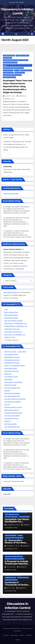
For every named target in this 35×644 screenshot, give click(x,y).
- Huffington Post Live (11, 329)
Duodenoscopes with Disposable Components (16, 60)
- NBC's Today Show (11, 312)
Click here (7, 169)
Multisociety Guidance (11, 517)
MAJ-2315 (17, 70)
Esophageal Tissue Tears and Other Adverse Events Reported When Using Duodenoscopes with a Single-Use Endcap (17, 86)
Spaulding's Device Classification (14, 538)
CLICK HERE (19, 269)
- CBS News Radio (10, 424)
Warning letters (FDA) (9, 77)
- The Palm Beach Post (12, 388)
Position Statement (24, 517)
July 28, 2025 (11, 567)
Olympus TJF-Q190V (8, 73)
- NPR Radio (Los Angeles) (13, 382)
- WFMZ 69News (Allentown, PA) (15, 326)
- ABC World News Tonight (13, 321)
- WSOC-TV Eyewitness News (14, 365)
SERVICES (29, 635)
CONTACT (6, 635)
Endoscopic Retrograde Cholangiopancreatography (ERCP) (17, 65)
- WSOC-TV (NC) (9, 337)
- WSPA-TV (7, 421)
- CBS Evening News (11, 318)
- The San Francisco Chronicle (14, 399)
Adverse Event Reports (22, 55)
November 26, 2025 (13, 525)
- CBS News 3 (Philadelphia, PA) (15, 323)
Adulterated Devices (9, 55)
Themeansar (17, 631)
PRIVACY (22, 635)
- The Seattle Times (10, 377)
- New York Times (10, 352)
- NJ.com (7, 404)
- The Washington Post (12, 427)
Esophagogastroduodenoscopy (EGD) (13, 68)
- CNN (6, 309)
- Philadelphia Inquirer (12, 357)
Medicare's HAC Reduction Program (15, 559)
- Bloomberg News (10, 368)
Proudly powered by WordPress (12, 628)
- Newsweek (8, 379)
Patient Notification (23, 578)
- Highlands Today (10, 385)
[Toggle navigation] (16, 34)
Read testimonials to (11, 292)
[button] (29, 34)
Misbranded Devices (26, 70)
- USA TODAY (21, 352)
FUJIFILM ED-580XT (8, 70)
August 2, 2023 (10, 96)
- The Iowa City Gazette (12, 402)
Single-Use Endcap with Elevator (12, 75)
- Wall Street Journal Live (13, 332)
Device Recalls (7, 58)
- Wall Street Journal (11, 410)
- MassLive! (8, 374)
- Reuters (7, 391)
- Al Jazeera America (11, 418)
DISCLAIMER (14, 635)
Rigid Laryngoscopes (11, 535)
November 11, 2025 (13, 546)
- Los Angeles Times (11, 354)
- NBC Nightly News (10, 315)
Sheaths (20, 535)
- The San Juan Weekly (12, 416)
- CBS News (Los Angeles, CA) (14, 335)
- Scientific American (11, 371)
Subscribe (7, 494)
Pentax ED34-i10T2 (20, 73)
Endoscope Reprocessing (10, 62)
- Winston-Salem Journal (13, 407)
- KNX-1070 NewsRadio (12, 393)
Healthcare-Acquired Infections (14, 557)
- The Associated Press (12, 396)
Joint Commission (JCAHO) (12, 514)
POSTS (17, 640)
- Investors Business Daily (13, 413)
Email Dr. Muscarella (11, 193)
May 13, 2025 (11, 588)
